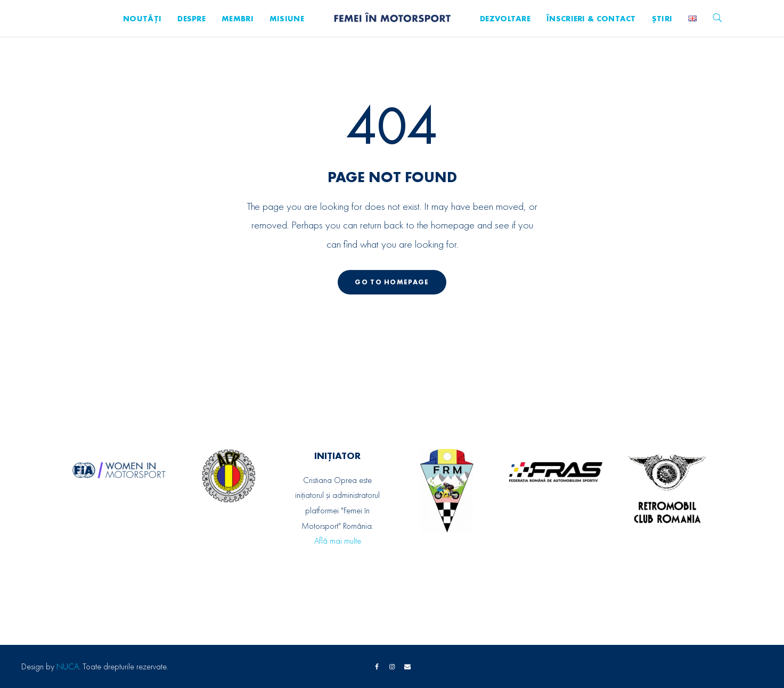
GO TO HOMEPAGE (392, 282)
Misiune (287, 19)
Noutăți (142, 19)
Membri (238, 19)
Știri (662, 19)
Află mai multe (338, 541)
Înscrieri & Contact (591, 19)
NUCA (68, 666)
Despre (191, 19)
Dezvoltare (505, 19)
